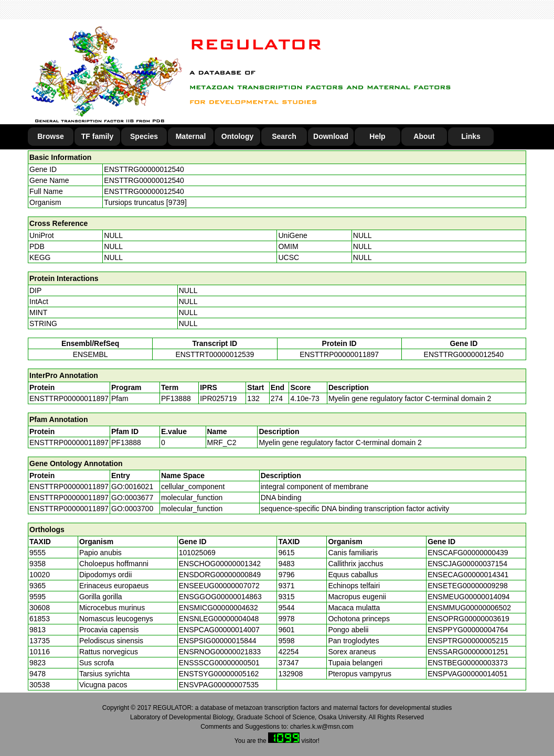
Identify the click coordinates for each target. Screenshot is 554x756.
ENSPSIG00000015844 (218, 641)
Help (377, 136)
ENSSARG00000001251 (468, 652)
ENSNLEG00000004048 (219, 619)
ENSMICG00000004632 (219, 608)
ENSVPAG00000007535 (219, 685)
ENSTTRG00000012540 (144, 169)
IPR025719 (218, 398)
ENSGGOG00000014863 (220, 597)
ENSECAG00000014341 (468, 575)
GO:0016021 (132, 487)
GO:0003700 (132, 509)
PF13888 (126, 442)
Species (144, 136)
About (424, 136)
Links (471, 136)
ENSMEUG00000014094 (468, 597)
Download (331, 136)
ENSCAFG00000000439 (468, 553)
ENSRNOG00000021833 (220, 652)
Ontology (237, 136)
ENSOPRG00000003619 (468, 619)
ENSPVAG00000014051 (467, 674)
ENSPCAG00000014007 (219, 630)
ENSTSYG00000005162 (219, 674)
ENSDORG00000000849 (220, 575)
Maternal (191, 136)
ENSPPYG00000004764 (468, 630)
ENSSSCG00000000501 (219, 663)
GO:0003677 (132, 498)
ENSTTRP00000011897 (339, 354)
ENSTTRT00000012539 (215, 354)
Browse (51, 136)
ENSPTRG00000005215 (468, 641)
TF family (97, 136)
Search (284, 136)
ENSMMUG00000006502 (469, 608)
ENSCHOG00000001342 (220, 564)
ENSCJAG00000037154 (467, 564)
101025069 (197, 553)
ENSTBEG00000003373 (468, 663)
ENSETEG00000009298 (468, 586)
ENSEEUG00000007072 (219, 586)
